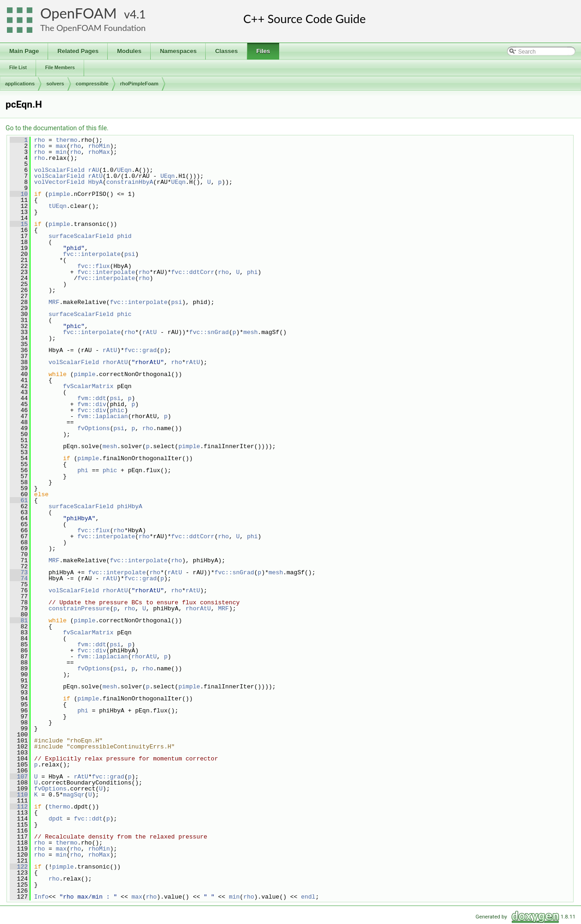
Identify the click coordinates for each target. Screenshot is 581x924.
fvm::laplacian (102, 416)
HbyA (95, 182)
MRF (54, 302)
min (61, 152)
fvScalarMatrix (88, 386)
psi (130, 254)
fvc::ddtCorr (193, 272)
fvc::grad (141, 350)
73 (19, 572)
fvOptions (93, 428)
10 (19, 194)
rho (40, 140)
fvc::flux (93, 266)
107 (19, 777)
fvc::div (92, 410)
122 (19, 867)
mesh (250, 332)
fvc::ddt (88, 819)
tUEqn (58, 206)
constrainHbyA (130, 182)
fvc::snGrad (209, 332)
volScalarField (59, 170)
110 (19, 795)
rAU (94, 170)
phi (252, 272)
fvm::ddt (92, 398)
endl (308, 897)
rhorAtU (115, 362)
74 (19, 578)
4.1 (138, 14)
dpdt (56, 819)
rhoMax (99, 152)
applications (20, 84)
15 (19, 224)
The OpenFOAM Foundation (93, 28)
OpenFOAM (79, 13)
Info (41, 897)
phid (124, 236)
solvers (55, 84)
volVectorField (59, 182)
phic (124, 314)
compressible (92, 84)
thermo (67, 140)
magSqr (74, 795)
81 (19, 620)
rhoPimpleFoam (139, 84)
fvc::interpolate (92, 254)
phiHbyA (130, 506)
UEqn (124, 170)
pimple (59, 194)
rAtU (95, 176)
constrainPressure (79, 608)
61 (19, 500)
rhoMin (99, 146)
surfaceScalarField (81, 236)
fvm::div (92, 404)
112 (19, 807)
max (61, 146)
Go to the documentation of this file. (57, 128)
